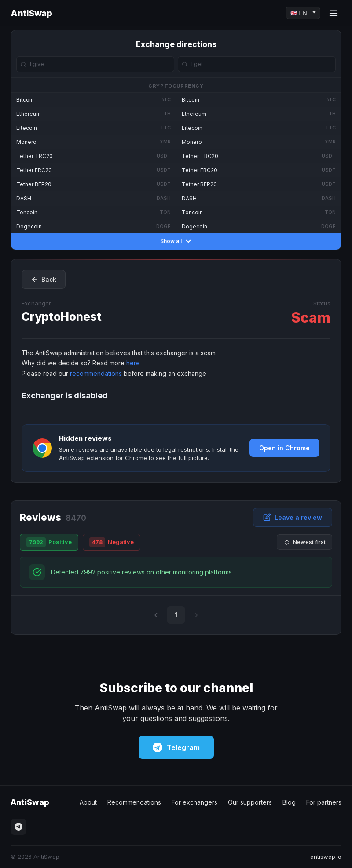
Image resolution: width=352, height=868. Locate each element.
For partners (324, 802)
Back (44, 280)
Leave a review (293, 517)
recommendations (96, 373)
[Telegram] (18, 827)
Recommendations (134, 802)
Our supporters (250, 802)
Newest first (304, 542)
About (88, 802)
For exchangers (194, 802)
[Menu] (334, 13)
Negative (112, 542)
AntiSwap (31, 13)
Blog (289, 802)
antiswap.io (326, 857)
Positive (49, 542)
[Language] (303, 13)
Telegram (176, 747)
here (133, 363)
